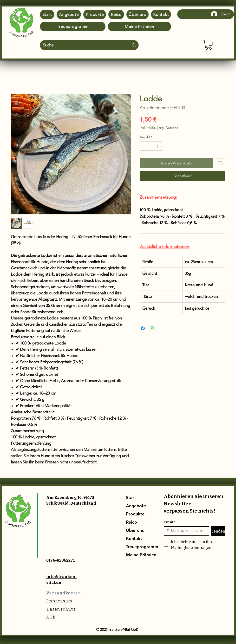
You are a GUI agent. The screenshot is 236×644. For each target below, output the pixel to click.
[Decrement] (143, 146)
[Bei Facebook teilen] (143, 328)
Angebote (136, 506)
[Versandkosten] (64, 593)
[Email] (185, 531)
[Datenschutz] (61, 609)
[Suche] (81, 45)
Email (170, 522)
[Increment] (158, 146)
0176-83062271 (60, 560)
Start (131, 498)
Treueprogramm (138, 547)
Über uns (135, 530)
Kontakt (134, 538)
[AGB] (51, 617)
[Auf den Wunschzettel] (220, 163)
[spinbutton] (151, 146)
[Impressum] (60, 601)
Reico (131, 522)
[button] (209, 45)
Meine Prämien (138, 555)
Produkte (135, 514)
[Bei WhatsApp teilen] (152, 328)
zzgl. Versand (169, 128)
